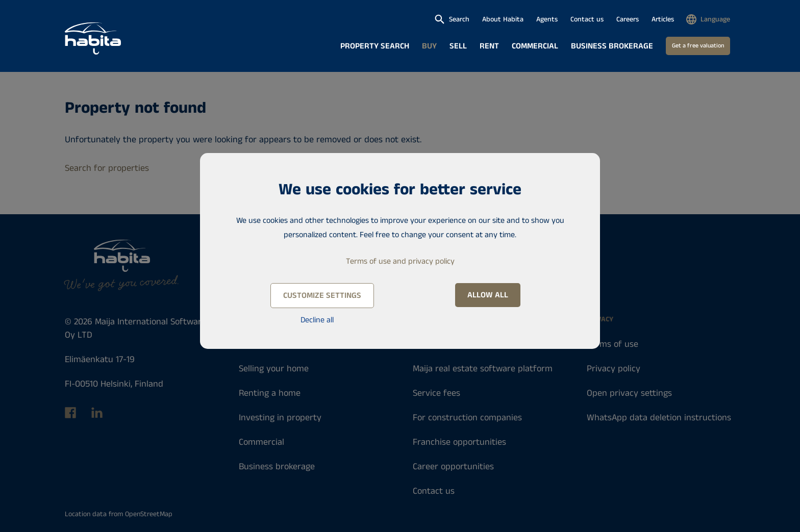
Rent (489, 46)
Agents (547, 19)
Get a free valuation (698, 46)
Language (715, 19)
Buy (429, 46)
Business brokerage (612, 46)
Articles (663, 19)
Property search (375, 46)
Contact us (587, 19)
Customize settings (322, 296)
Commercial (535, 46)
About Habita (503, 19)
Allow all (488, 295)
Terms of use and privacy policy (400, 261)
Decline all (317, 320)
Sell (458, 46)
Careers (628, 19)
